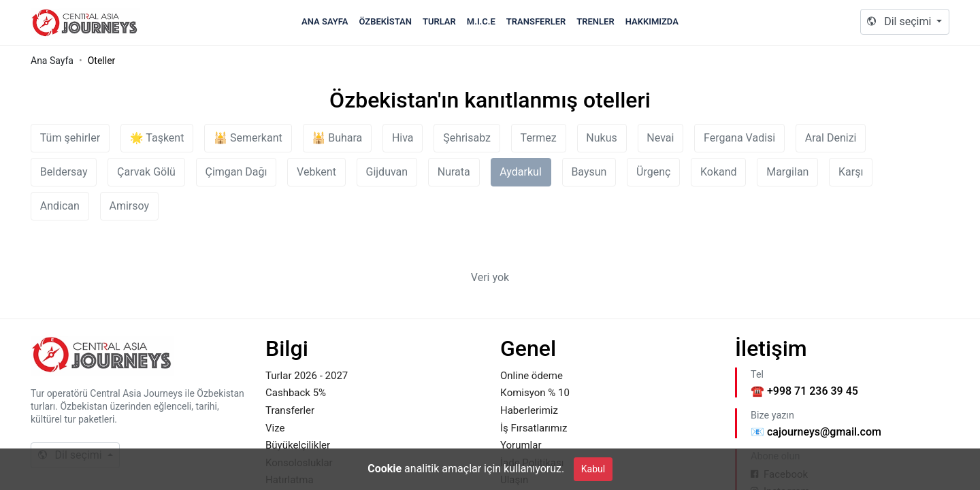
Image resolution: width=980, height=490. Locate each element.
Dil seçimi (900, 21)
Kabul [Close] (593, 469)
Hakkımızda (652, 21)
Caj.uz (85, 22)
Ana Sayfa (325, 21)
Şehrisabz (467, 138)
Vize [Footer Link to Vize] (275, 428)
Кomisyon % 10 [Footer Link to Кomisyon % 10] (535, 393)
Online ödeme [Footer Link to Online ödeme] (532, 376)
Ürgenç (653, 172)
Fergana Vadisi (739, 138)
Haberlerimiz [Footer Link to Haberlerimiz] (529, 410)
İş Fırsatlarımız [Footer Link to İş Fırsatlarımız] (534, 428)
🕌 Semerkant (248, 138)
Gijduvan (387, 172)
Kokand (719, 172)
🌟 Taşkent (157, 138)
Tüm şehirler (70, 138)
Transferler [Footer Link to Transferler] (290, 410)
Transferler (536, 21)
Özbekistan (386, 21)
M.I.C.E (481, 21)
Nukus (601, 138)
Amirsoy (130, 206)
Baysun (589, 172)
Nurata (454, 172)
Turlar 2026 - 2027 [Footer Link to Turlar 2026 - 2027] (307, 376)
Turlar (439, 21)
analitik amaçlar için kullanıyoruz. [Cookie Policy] (466, 469)
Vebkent (316, 172)
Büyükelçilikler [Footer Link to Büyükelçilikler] (298, 445)
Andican (60, 206)
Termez (539, 138)
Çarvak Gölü (146, 172)
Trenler (595, 21)
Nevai (660, 138)
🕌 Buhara (337, 138)
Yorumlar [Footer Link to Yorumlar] (521, 445)
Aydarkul (520, 172)
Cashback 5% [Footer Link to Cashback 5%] (296, 393)
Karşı (851, 172)
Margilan (787, 172)
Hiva (403, 138)
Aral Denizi (831, 138)
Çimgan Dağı (236, 172)
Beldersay (64, 172)
